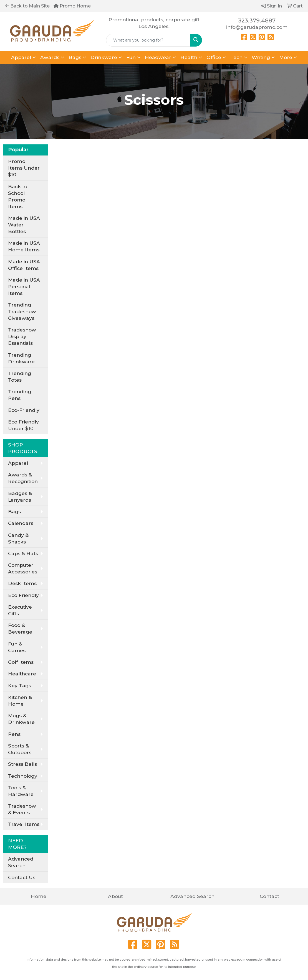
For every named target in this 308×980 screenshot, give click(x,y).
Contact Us (22, 877)
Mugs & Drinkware (21, 719)
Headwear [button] (158, 57)
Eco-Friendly (24, 410)
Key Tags (20, 686)
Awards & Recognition (23, 478)
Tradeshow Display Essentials (22, 336)
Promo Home (72, 6)
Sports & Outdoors (20, 749)
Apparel (18, 463)
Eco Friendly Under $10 (23, 425)
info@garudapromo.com (257, 27)
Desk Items (22, 583)
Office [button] (214, 57)
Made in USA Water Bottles (24, 225)
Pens (14, 734)
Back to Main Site (27, 6)
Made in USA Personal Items (24, 286)
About (115, 896)
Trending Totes (20, 377)
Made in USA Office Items (24, 265)
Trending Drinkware (21, 358)
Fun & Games (17, 647)
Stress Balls (22, 764)
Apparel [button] (21, 57)
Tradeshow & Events (22, 809)
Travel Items (24, 824)
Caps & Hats (23, 553)
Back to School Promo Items (18, 196)
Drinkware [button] (104, 57)
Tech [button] (236, 57)
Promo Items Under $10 (24, 168)
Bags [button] (75, 57)
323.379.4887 (257, 21)
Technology (23, 776)
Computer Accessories (23, 568)
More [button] (286, 57)
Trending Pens (20, 395)
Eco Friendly (23, 595)
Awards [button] (50, 57)
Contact (269, 896)
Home (39, 896)
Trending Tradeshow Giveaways (22, 311)
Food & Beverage (20, 628)
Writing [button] (261, 57)
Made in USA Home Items (24, 246)
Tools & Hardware (21, 791)
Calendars (21, 523)
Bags (14, 511)
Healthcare (22, 674)
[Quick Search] (148, 40)
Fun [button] (131, 57)
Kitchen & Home (20, 700)
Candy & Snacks (18, 538)
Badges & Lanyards (20, 497)
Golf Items (21, 662)
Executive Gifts (20, 610)
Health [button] (189, 57)
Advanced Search (21, 862)
